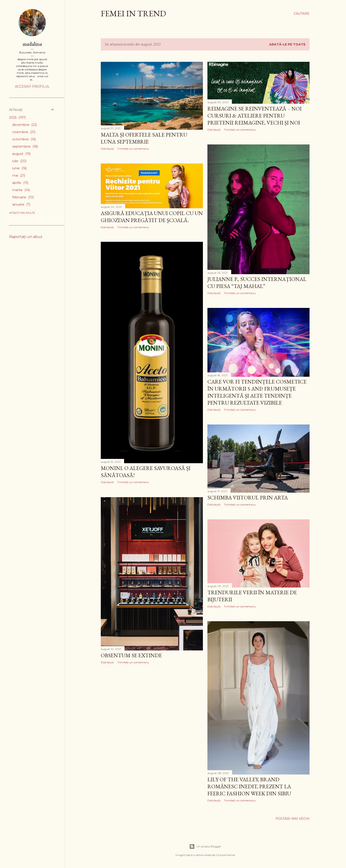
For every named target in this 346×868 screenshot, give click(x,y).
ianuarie (21, 204)
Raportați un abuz (26, 237)
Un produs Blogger (205, 846)
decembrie (25, 125)
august (21, 154)
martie (21, 190)
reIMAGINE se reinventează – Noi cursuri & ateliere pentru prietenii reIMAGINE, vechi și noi (255, 116)
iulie (19, 161)
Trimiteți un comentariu (133, 149)
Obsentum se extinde (131, 655)
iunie (19, 168)
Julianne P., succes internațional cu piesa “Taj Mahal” (257, 283)
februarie (23, 197)
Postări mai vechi (293, 819)
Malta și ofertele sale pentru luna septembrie (144, 138)
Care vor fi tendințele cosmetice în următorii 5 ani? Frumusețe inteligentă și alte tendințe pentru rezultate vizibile (257, 392)
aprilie (20, 183)
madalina (32, 44)
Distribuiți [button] (107, 149)
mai (19, 175)
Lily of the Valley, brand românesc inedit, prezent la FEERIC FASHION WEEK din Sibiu (249, 786)
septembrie (25, 146)
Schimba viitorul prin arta (248, 498)
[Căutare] (302, 14)
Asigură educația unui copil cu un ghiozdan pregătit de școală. (152, 217)
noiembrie (24, 132)
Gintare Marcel (225, 855)
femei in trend (133, 13)
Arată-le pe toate (287, 44)
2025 (17, 117)
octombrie (24, 139)
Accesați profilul (32, 86)
